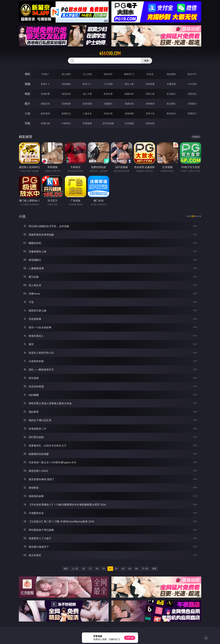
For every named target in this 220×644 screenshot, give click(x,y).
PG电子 (45, 74)
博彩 (27, 74)
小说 (27, 113)
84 (137, 569)
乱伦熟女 (171, 94)
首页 (66, 569)
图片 (27, 104)
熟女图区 (171, 104)
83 (130, 569)
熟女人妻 (129, 84)
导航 (27, 123)
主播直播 (171, 84)
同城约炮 (45, 123)
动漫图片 (108, 104)
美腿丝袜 (129, 104)
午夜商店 (66, 123)
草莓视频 (87, 123)
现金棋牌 (171, 74)
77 (90, 569)
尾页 (154, 569)
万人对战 (87, 74)
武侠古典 (108, 113)
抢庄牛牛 (192, 74)
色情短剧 (150, 123)
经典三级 (150, 94)
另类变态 (192, 94)
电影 (27, 94)
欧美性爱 (108, 94)
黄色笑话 (171, 113)
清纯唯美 (150, 104)
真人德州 (66, 74)
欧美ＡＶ (87, 84)
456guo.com (110, 53)
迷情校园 (129, 113)
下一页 (145, 569)
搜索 (146, 61)
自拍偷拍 (66, 84)
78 (97, 569)
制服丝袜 (129, 94)
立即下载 (130, 638)
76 (83, 569)
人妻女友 (87, 113)
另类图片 (192, 104)
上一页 (75, 569)
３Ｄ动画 (108, 84)
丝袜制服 (150, 84)
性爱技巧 (192, 113)
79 (104, 569)
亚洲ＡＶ (45, 84)
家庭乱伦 (66, 113)
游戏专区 (108, 74)
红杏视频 (129, 123)
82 (123, 569)
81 (116, 569)
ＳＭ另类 (192, 84)
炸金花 (150, 74)
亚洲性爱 (45, 94)
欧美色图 (87, 104)
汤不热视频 (108, 123)
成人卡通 (87, 94)
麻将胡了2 (129, 74)
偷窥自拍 (45, 104)
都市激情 (45, 113)
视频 (27, 84)
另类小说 (150, 113)
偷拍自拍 (66, 94)
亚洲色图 (66, 104)
